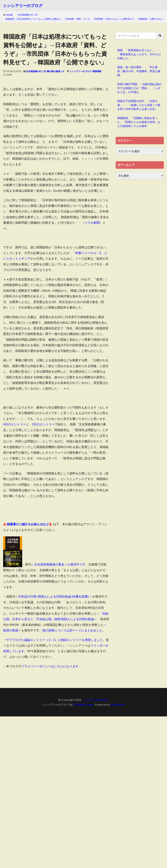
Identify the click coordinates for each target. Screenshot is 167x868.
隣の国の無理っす (56, 71)
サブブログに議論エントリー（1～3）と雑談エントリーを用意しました (55, 640)
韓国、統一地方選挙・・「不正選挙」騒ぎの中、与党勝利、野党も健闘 (139, 71)
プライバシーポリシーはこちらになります (50, 666)
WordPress (118, 705)
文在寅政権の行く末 (28, 15)
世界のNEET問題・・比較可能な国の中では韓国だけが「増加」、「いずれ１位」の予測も (139, 88)
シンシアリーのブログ (23, 6)
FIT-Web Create (83, 705)
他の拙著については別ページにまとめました (72, 630)
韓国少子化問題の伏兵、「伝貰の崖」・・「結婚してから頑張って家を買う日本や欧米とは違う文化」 (139, 105)
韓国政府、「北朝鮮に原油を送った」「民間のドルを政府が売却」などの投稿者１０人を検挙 (139, 122)
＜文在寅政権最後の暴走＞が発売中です (58, 564)
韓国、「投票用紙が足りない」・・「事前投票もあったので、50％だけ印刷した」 (139, 54)
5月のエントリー (43, 424)
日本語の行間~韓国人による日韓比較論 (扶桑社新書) (53, 596)
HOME (9, 15)
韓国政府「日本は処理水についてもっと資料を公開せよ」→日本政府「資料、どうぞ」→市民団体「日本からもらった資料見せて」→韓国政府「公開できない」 (85, 19)
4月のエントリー (15, 424)
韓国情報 (97, 71)
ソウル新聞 (92, 223)
